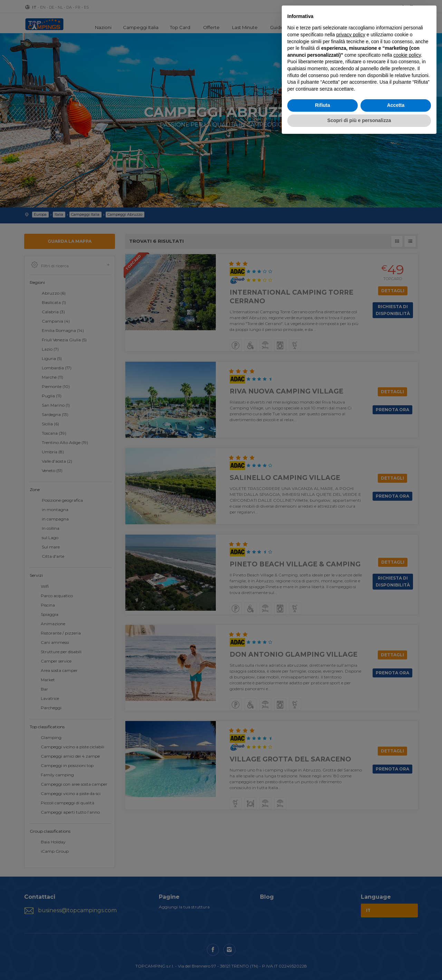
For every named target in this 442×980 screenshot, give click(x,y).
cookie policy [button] (407, 55)
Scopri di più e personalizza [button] (359, 120)
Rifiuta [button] (323, 105)
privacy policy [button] (351, 35)
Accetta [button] (396, 105)
